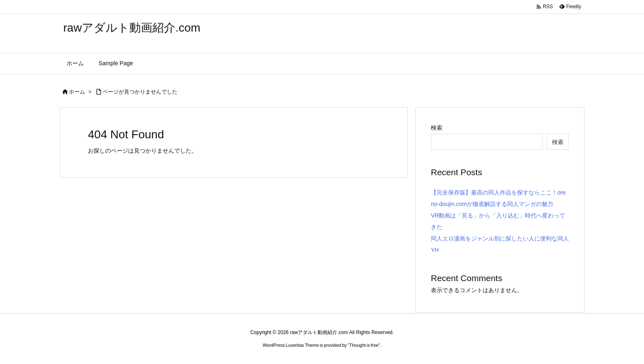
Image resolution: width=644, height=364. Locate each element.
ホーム (77, 92)
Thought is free (364, 345)
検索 (437, 128)
